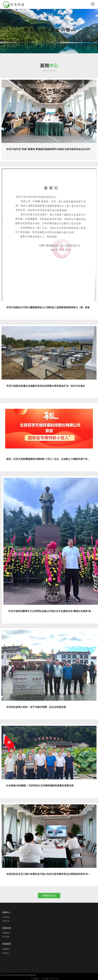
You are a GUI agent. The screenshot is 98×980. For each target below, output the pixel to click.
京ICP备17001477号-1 (50, 979)
